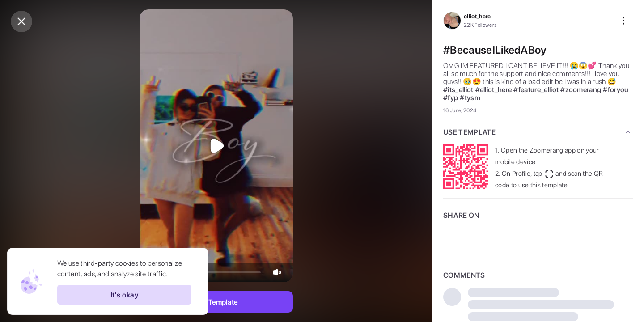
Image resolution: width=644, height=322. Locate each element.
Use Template (216, 302)
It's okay (124, 295)
